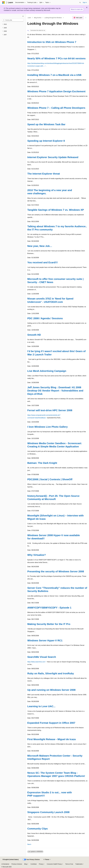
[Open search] (80, 3)
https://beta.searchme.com (36, 662)
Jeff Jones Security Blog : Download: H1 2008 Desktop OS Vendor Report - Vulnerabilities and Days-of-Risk (55, 391)
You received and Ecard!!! (43, 262)
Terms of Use (69, 864)
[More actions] (86, 18)
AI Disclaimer (5, 864)
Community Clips (38, 829)
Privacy (41, 864)
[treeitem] (13, 24)
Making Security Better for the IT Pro (49, 624)
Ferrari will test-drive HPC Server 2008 (50, 410)
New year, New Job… (40, 246)
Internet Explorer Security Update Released (53, 157)
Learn (29, 18)
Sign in (85, 2)
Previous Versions (17, 864)
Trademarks (79, 864)
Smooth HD (34, 335)
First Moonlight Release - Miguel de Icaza (52, 739)
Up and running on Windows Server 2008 (51, 690)
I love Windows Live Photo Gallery (48, 427)
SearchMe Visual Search (42, 657)
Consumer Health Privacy (54, 864)
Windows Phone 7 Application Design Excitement (56, 91)
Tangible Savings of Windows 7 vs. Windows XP (56, 210)
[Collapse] (23, 16)
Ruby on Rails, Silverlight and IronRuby (51, 673)
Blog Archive (38, 18)
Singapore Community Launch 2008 (48, 812)
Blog (26, 864)
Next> (29, 844)
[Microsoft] (3, 3)
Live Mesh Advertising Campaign (47, 371)
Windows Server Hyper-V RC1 (45, 640)
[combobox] (13, 20)
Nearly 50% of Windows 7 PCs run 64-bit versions (56, 58)
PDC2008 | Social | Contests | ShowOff (50, 479)
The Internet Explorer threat (44, 174)
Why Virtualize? (37, 555)
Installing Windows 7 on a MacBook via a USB (54, 75)
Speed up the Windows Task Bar (46, 124)
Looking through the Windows (53, 18)
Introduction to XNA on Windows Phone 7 (52, 42)
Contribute (34, 864)
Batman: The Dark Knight (42, 463)
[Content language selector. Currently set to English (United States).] (11, 860)
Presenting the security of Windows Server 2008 (56, 571)
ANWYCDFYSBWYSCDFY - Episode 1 (49, 608)
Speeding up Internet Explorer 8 (46, 141)
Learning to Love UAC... (41, 706)
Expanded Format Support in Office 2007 (51, 723)
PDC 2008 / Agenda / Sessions (45, 318)
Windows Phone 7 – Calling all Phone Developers (56, 108)
